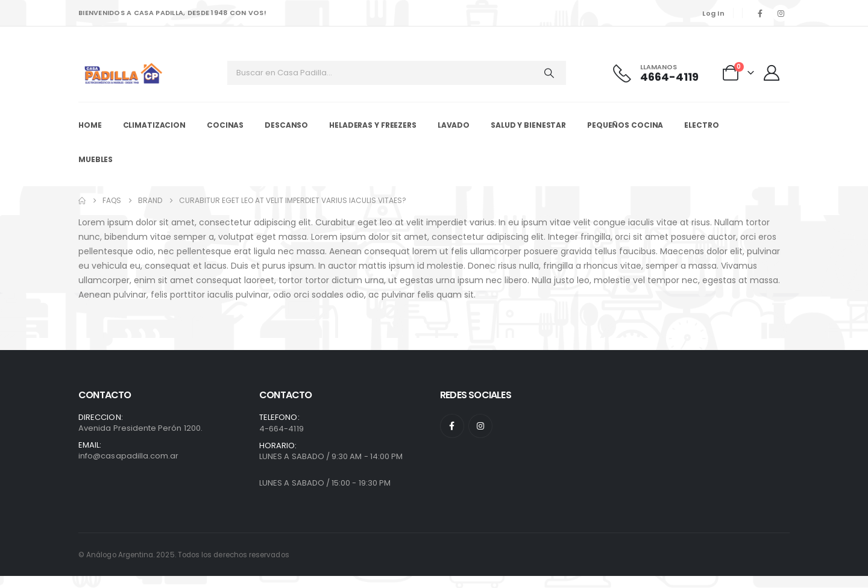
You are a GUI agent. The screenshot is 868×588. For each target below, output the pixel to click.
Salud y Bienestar (528, 125)
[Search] (549, 73)
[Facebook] (760, 13)
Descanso (286, 125)
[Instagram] (781, 13)
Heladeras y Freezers (373, 125)
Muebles (96, 159)
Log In (713, 13)
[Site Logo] (124, 73)
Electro (701, 125)
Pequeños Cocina (625, 125)
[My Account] (773, 73)
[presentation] (33, 552)
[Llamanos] (663, 73)
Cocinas (225, 125)
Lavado (454, 125)
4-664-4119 (281, 429)
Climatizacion (154, 125)
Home (90, 125)
